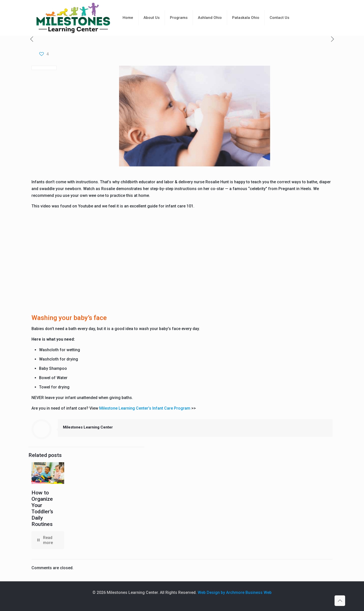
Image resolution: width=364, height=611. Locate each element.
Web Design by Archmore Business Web (235, 592)
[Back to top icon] (340, 601)
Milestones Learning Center (88, 427)
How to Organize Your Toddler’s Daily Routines (42, 508)
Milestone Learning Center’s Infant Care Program (145, 408)
